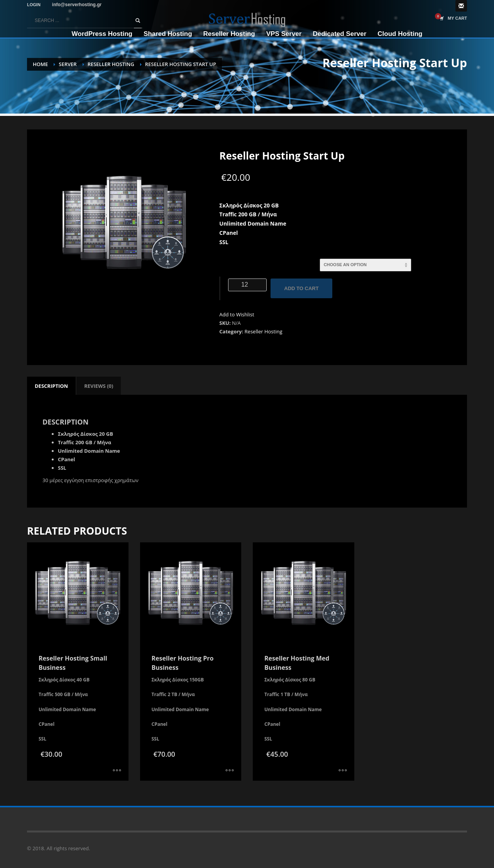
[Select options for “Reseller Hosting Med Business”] (343, 771)
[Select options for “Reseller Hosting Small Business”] (117, 771)
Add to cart (301, 288)
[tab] (51, 386)
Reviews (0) (99, 386)
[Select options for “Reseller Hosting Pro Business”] (230, 771)
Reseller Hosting (264, 331)
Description (51, 386)
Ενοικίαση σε (242, 262)
